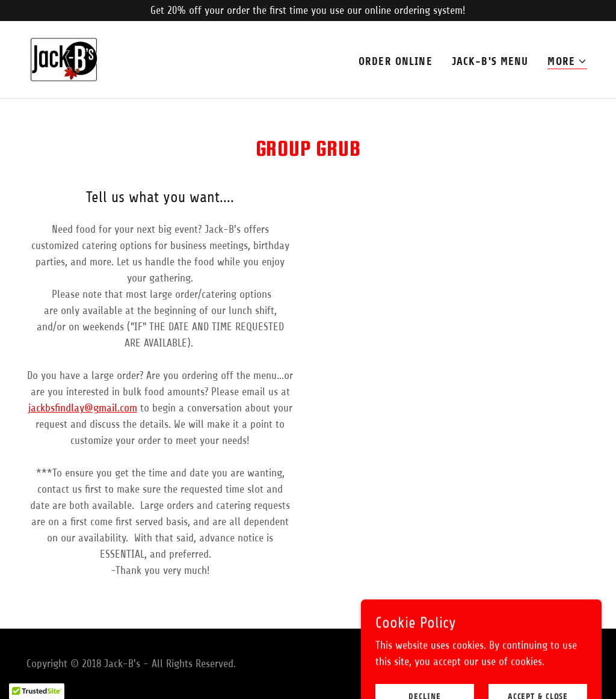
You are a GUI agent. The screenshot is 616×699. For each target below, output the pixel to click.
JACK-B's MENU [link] (490, 61)
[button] (567, 62)
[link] (64, 59)
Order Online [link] (396, 61)
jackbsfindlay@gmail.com (83, 408)
